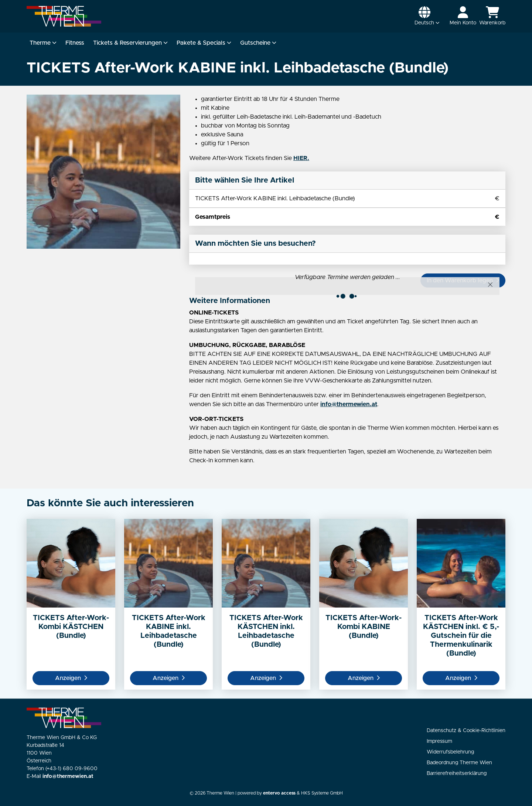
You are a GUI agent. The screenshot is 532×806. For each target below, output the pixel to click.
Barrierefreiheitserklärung (457, 773)
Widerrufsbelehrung (450, 752)
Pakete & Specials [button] (204, 43)
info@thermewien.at (349, 404)
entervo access (279, 793)
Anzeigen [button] (71, 678)
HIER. (301, 158)
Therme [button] (43, 43)
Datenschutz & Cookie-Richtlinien (466, 731)
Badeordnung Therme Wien (459, 763)
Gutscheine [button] (258, 43)
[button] (427, 16)
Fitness (75, 43)
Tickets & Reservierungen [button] (130, 43)
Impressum (439, 741)
